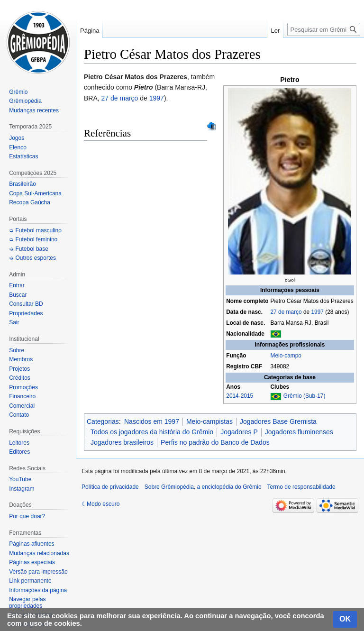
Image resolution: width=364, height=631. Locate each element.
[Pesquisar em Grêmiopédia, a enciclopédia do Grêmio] (324, 29)
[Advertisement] (220, 506)
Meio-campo (286, 356)
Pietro (290, 80)
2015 (247, 396)
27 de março (286, 312)
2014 (232, 396)
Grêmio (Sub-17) (305, 396)
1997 (317, 312)
